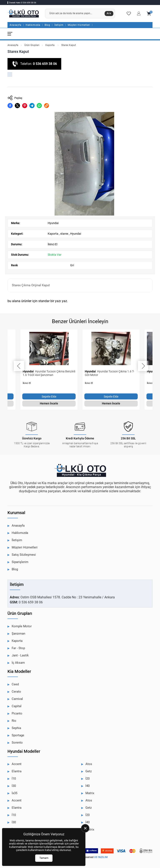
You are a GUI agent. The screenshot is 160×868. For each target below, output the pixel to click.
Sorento (17, 743)
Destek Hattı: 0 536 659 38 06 (23, 3)
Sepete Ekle (49, 397)
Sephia (16, 728)
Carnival (17, 699)
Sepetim (149, 14)
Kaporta (50, 45)
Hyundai (53, 223)
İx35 (14, 793)
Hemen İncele (49, 403)
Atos (89, 764)
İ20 (87, 779)
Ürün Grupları (32, 45)
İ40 (87, 786)
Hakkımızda (33, 25)
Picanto (17, 713)
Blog (47, 25)
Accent (17, 764)
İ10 (14, 779)
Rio (14, 721)
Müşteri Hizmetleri (79, 25)
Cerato (16, 692)
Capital (17, 706)
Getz (89, 771)
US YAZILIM (101, 857)
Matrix (90, 793)
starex (64, 234)
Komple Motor (22, 626)
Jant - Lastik (20, 655)
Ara (109, 13)
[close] (85, 828)
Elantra (17, 771)
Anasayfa (15, 25)
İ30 (14, 786)
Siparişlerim (20, 562)
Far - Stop (18, 648)
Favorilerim (129, 14)
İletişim (59, 25)
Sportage (18, 735)
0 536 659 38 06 (45, 64)
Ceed (15, 684)
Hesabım (139, 14)
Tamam (44, 858)
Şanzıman (18, 634)
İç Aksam (18, 663)
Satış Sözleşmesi (24, 555)
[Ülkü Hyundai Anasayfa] (23, 13)
